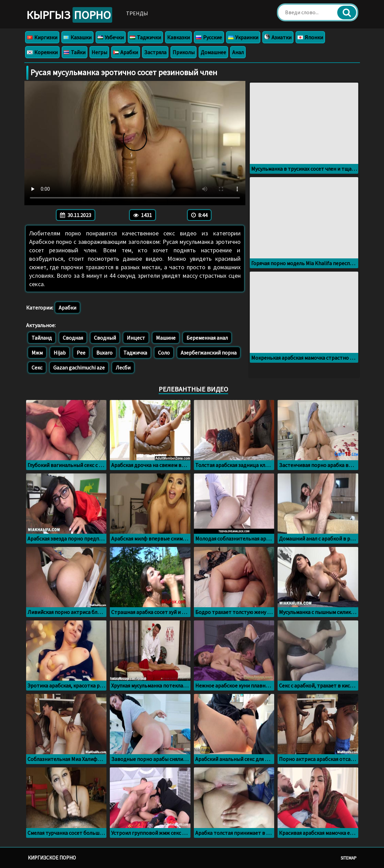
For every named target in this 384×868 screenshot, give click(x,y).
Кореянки (42, 52)
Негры (99, 52)
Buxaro (104, 353)
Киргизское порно (52, 858)
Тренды (137, 13)
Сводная (73, 338)
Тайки (75, 52)
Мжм (37, 353)
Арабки (126, 52)
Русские (209, 37)
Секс (37, 367)
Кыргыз (69, 15)
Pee (81, 353)
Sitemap (349, 858)
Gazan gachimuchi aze (79, 367)
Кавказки (178, 37)
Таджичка (135, 353)
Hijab (60, 353)
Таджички (145, 37)
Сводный (105, 338)
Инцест (136, 338)
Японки (310, 37)
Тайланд (42, 338)
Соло (164, 353)
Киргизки (42, 37)
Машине (166, 338)
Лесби (123, 367)
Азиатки (278, 37)
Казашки (77, 37)
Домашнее (213, 52)
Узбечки (111, 37)
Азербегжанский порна (209, 353)
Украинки (243, 37)
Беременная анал (207, 338)
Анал (238, 52)
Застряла (155, 52)
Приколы (184, 52)
